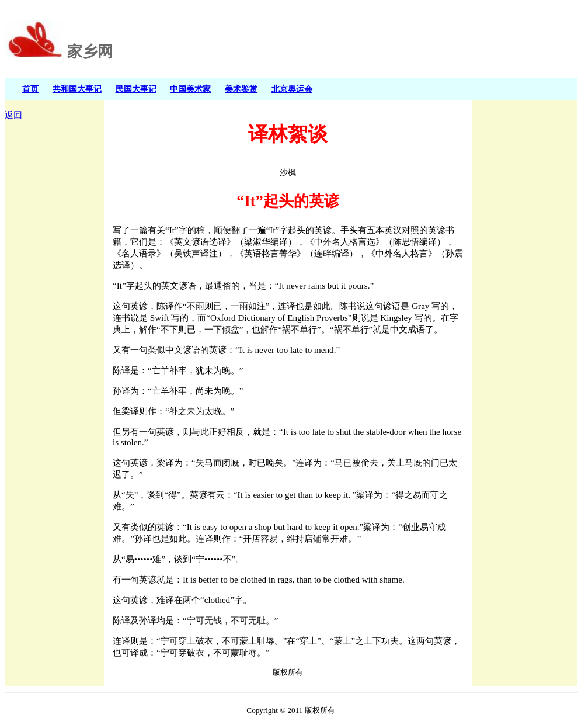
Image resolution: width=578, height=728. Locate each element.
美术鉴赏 (241, 89)
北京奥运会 (292, 89)
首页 (30, 89)
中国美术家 (190, 89)
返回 (13, 115)
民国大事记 (136, 89)
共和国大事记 (77, 89)
